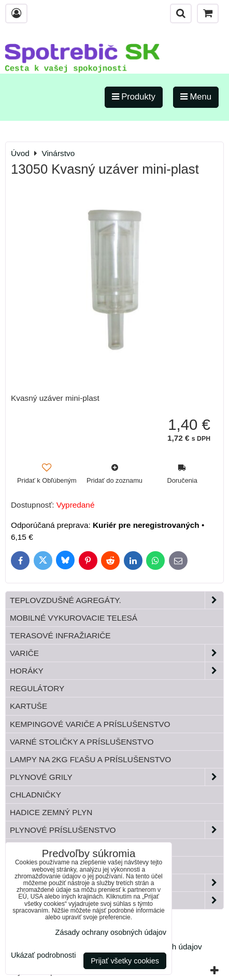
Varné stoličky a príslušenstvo (82, 742)
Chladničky (35, 795)
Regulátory (37, 688)
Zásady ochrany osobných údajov (111, 932)
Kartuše (28, 706)
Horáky (117, 671)
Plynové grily (117, 777)
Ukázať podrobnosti (43, 955)
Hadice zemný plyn (51, 812)
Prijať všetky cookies (125, 961)
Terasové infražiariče (60, 635)
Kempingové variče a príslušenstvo (90, 724)
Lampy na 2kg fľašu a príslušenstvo (90, 759)
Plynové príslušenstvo (117, 830)
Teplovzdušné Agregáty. (117, 600)
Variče (117, 653)
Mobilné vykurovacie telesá (74, 618)
